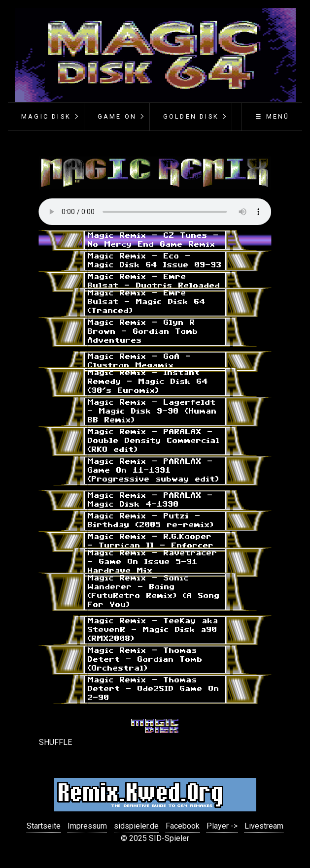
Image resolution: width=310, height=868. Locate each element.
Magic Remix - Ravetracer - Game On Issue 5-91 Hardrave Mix (153, 562)
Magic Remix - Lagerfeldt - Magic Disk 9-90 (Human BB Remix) (152, 411)
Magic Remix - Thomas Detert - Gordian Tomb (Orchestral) (145, 659)
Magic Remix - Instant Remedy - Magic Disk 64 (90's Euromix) (148, 382)
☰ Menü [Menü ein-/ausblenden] (272, 116)
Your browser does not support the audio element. (155, 212)
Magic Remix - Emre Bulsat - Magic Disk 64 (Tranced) (147, 302)
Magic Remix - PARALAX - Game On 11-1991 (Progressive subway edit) (154, 470)
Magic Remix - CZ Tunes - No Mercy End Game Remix (153, 240)
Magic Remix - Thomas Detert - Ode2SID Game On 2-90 (154, 689)
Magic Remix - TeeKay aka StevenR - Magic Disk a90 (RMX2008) (153, 630)
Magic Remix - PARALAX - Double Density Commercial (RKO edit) (154, 441)
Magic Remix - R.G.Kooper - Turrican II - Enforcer (151, 541)
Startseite (44, 826)
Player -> (222, 826)
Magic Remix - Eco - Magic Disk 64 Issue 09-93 (155, 261)
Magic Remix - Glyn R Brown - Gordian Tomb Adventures (143, 332)
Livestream (264, 826)
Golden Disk (191, 116)
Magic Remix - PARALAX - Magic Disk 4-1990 (150, 500)
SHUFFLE (55, 742)
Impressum (87, 826)
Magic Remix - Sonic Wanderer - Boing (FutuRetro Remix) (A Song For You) (154, 592)
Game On (117, 116)
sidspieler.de (136, 826)
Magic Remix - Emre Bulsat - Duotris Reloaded (154, 281)
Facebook (183, 826)
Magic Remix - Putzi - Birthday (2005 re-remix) (151, 521)
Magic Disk (46, 116)
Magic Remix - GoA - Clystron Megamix (139, 361)
